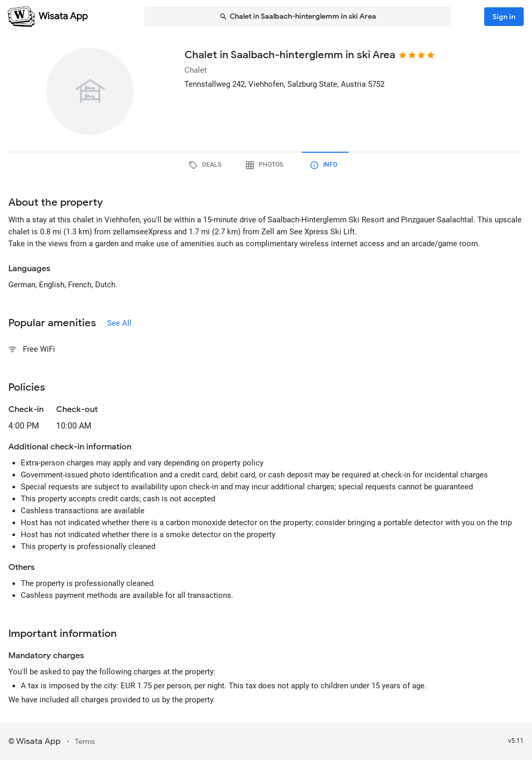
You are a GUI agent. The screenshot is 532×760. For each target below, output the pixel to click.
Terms (85, 742)
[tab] (207, 165)
